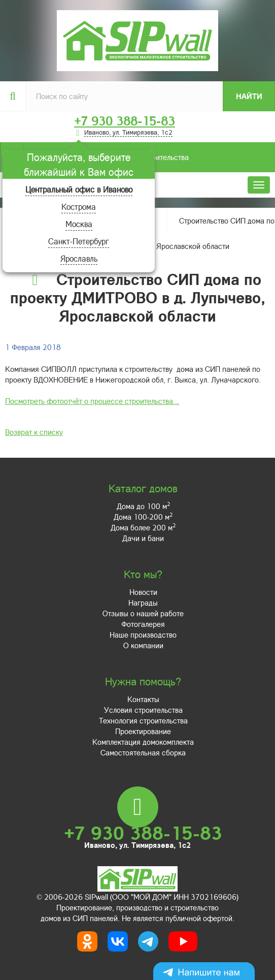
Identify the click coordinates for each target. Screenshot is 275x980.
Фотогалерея (143, 624)
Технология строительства (143, 720)
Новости (143, 592)
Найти (249, 96)
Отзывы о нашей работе (143, 613)
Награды (143, 603)
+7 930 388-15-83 (125, 121)
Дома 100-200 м (143, 517)
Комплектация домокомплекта (143, 742)
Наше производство (143, 635)
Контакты (143, 699)
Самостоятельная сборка (143, 752)
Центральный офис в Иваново (79, 189)
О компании (143, 645)
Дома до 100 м (143, 506)
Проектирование (143, 731)
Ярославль (79, 258)
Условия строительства (143, 710)
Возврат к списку (34, 432)
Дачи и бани (143, 538)
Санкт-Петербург (79, 241)
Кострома (79, 207)
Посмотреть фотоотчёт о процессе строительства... (92, 401)
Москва (79, 224)
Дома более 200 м (143, 527)
